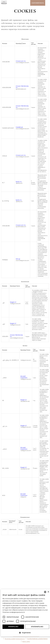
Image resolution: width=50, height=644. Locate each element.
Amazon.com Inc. (21, 61)
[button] (26, 633)
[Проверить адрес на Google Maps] (28, 3)
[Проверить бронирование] (38, 3)
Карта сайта (26, 641)
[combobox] (45, 592)
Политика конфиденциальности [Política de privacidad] (14, 612)
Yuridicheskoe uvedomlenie (37, 639)
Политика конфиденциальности (15, 639)
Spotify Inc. (19, 182)
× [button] (48, 592)
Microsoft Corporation (24, 377)
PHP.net (18, 259)
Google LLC (13, 302)
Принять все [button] (13, 627)
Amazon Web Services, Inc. (22, 87)
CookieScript (19, 127)
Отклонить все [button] (37, 627)
